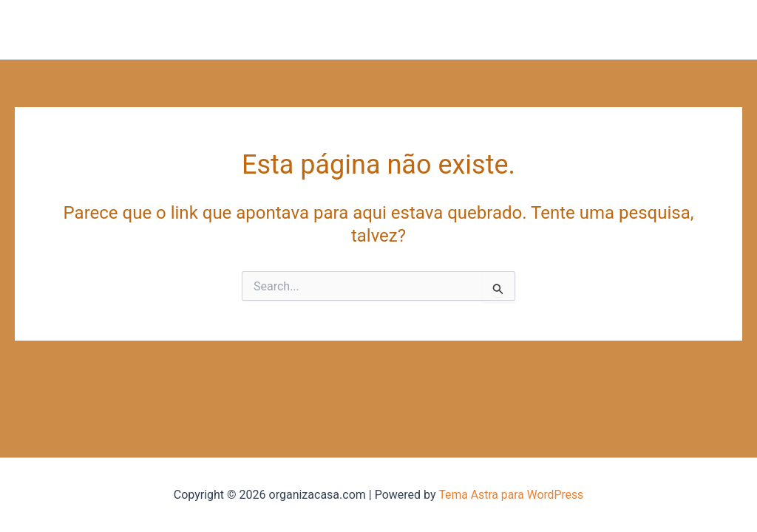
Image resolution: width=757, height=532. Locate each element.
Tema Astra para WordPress (511, 495)
